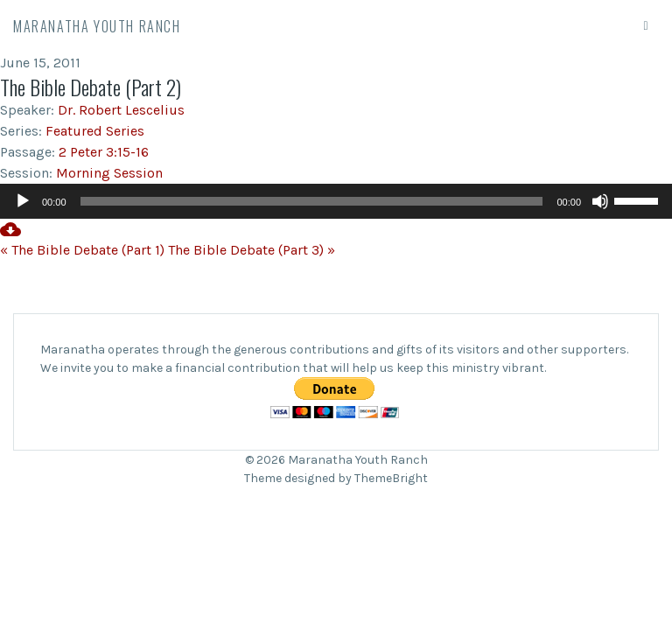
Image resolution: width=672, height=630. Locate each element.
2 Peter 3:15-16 (104, 152)
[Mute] (600, 201)
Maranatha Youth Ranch (97, 26)
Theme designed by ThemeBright (336, 478)
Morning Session (109, 173)
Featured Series (95, 131)
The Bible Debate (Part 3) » (252, 250)
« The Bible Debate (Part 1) (82, 250)
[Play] (23, 201)
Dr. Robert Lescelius (121, 110)
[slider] (312, 201)
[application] (336, 201)
